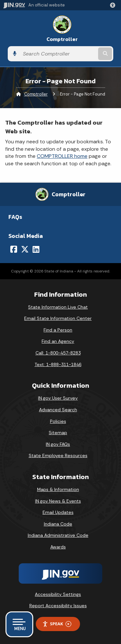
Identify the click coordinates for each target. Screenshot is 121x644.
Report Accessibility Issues (58, 606)
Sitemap (58, 433)
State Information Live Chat (58, 307)
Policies (58, 421)
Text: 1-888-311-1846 (58, 364)
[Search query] (58, 54)
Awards (58, 547)
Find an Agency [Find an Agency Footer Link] (58, 341)
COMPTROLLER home (62, 156)
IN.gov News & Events (58, 501)
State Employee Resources (58, 455)
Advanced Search (58, 410)
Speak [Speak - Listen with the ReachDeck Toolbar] (57, 624)
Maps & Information (58, 489)
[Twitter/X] (25, 249)
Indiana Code (58, 524)
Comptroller (62, 39)
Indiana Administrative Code (58, 535)
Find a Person (58, 330)
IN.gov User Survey (58, 398)
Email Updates (58, 512)
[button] (114, 5)
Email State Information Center (58, 318)
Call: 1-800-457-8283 (58, 353)
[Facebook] (14, 249)
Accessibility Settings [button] (58, 594)
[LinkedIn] (36, 249)
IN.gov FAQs (58, 444)
